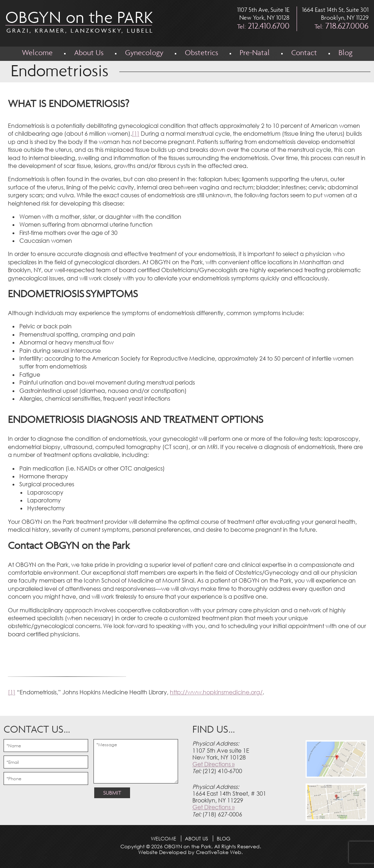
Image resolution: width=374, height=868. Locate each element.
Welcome (37, 53)
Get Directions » (214, 764)
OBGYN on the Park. (188, 846)
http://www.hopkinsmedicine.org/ (216, 692)
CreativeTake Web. (219, 852)
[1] (136, 134)
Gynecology (144, 53)
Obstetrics (202, 53)
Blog (346, 53)
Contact (304, 53)
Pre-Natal (255, 53)
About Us (89, 53)
